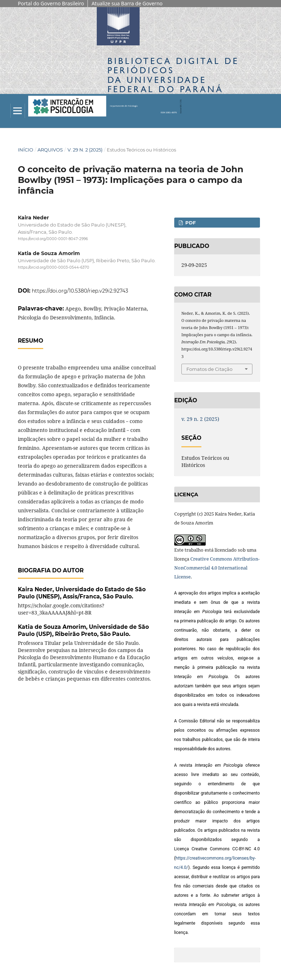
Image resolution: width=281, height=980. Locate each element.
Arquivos (50, 150)
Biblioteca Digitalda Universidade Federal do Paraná (173, 75)
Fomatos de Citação (209, 369)
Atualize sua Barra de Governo (127, 3)
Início (26, 150)
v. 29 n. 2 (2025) (85, 150)
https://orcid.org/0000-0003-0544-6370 (54, 267)
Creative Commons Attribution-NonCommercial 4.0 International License (217, 568)
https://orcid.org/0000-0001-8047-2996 (53, 239)
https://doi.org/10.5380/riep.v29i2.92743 (80, 291)
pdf (190, 223)
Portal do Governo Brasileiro (51, 3)
